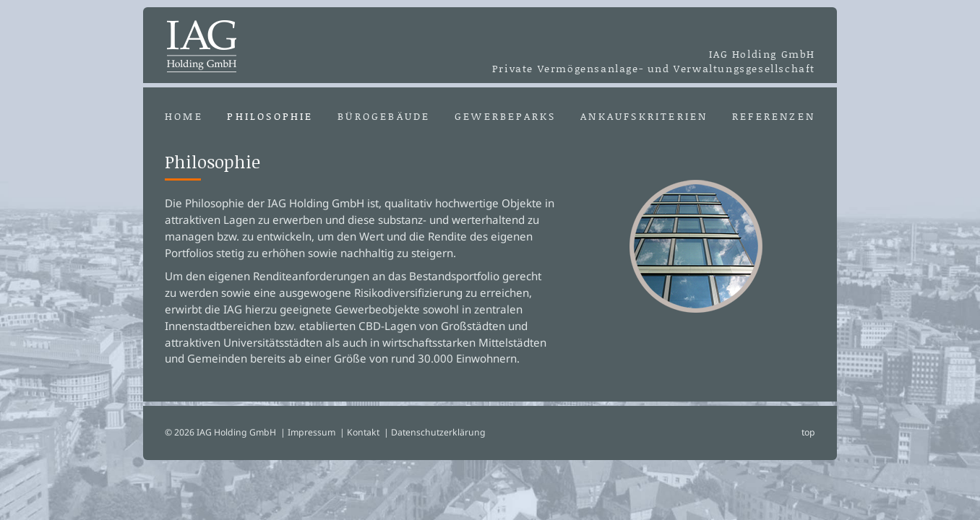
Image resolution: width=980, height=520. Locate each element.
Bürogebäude (384, 116)
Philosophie (270, 116)
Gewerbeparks (505, 116)
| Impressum (308, 432)
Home (184, 116)
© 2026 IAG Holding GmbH (220, 432)
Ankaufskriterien (644, 116)
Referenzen (774, 116)
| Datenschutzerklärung (435, 432)
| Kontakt (360, 432)
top (808, 432)
